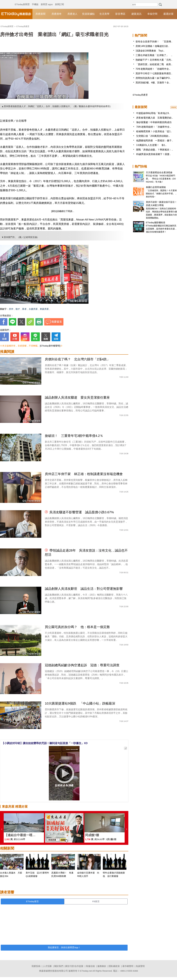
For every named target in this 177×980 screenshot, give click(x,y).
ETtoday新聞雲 (22, 1)
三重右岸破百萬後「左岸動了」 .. (154, 55)
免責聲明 (140, 966)
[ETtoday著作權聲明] (50, 346)
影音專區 (120, 14)
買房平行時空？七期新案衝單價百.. (154, 73)
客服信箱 (90, 966)
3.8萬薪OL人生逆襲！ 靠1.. (151, 145)
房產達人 (72, 14)
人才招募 (47, 966)
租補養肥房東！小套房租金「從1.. (154, 131)
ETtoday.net (86, 971)
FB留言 (96, 901)
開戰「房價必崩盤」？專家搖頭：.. (155, 150)
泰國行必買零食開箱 (156, 187)
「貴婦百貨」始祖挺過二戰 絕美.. (154, 64)
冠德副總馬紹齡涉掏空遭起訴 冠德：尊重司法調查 (84, 665)
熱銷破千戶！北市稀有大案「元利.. (154, 60)
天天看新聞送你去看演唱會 (159, 172)
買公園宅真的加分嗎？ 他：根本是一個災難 (77, 627)
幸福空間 (152, 14)
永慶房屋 (33, 309)
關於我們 (59, 966)
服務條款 (102, 966)
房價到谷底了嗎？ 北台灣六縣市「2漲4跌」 (77, 359)
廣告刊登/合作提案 (74, 966)
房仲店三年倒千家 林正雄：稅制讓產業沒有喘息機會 (84, 474)
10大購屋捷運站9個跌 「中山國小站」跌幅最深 (80, 703)
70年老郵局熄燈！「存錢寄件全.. (153, 69)
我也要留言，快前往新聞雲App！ (64, 947)
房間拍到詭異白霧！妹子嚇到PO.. (153, 78)
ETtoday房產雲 (16, 14)
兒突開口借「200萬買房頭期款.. (153, 136)
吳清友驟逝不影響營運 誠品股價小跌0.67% (82, 512)
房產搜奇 (56, 14)
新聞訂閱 (59, 1)
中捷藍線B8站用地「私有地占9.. (153, 113)
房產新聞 (40, 14)
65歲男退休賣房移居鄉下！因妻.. (153, 154)
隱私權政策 (114, 966)
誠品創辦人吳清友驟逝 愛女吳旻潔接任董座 (77, 397)
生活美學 (104, 14)
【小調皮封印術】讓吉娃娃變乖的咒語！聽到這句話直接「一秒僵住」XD (45, 743)
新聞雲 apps (47, 1)
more (174, 107)
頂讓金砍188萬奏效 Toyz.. (150, 51)
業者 (24, 309)
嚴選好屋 (168, 14)
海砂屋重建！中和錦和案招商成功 (154, 122)
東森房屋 (44, 309)
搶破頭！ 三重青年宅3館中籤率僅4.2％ (74, 436)
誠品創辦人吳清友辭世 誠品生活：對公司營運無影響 (84, 589)
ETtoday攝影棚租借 (156, 222)
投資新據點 (88, 14)
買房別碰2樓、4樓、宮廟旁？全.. (153, 83)
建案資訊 (136, 14)
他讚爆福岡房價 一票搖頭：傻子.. (155, 141)
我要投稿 (36, 966)
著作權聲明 (128, 966)
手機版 (35, 1)
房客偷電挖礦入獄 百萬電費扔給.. (155, 118)
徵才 (18, 309)
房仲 (11, 309)
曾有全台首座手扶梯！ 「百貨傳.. (154, 42)
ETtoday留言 (32, 901)
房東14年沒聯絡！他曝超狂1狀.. (152, 46)
